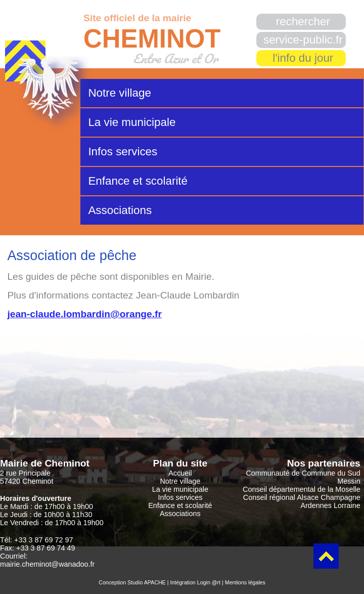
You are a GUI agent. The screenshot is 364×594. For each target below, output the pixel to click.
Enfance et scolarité (138, 181)
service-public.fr (303, 40)
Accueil (180, 473)
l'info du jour (303, 58)
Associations (120, 210)
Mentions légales (245, 582)
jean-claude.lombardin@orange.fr (84, 314)
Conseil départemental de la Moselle (302, 489)
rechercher (303, 22)
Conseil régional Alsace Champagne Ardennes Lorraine (302, 501)
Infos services (123, 152)
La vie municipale (132, 122)
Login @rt (209, 582)
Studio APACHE (147, 582)
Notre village (119, 93)
